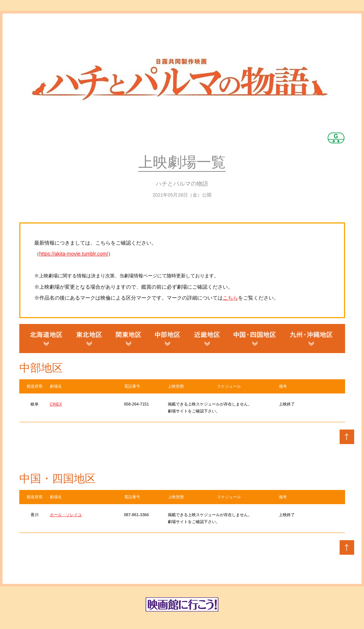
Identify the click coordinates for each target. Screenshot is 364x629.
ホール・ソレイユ (66, 515)
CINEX (56, 404)
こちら (230, 298)
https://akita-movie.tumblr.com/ (74, 254)
